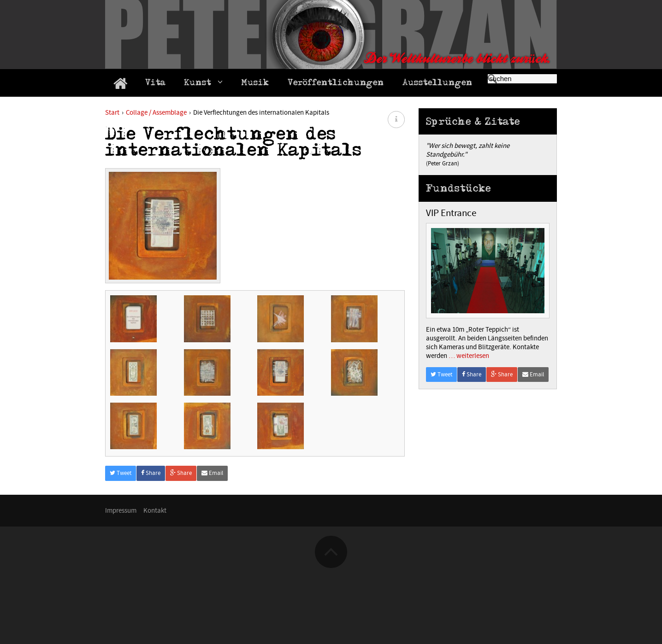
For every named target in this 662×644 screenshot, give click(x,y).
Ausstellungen (437, 84)
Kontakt (155, 577)
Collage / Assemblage (156, 113)
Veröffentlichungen (336, 84)
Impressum (121, 577)
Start (112, 113)
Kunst (203, 84)
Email (212, 540)
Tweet (121, 540)
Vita (155, 84)
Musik (255, 84)
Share (151, 540)
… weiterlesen (468, 356)
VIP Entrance (451, 213)
